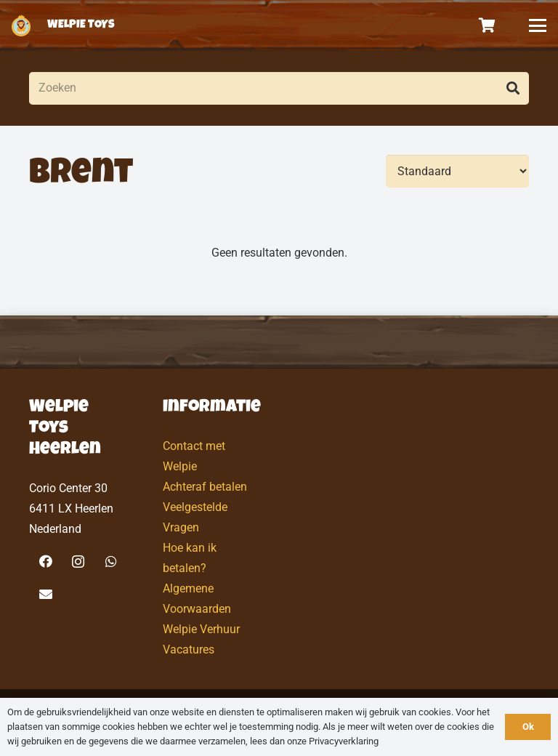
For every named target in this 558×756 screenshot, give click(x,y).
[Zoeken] (279, 88)
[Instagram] (78, 562)
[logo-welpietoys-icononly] (21, 25)
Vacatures (189, 650)
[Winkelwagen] (488, 25)
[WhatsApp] (111, 562)
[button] (538, 25)
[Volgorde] (457, 171)
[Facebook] (45, 562)
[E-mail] (45, 594)
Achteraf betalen (205, 487)
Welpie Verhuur (201, 629)
